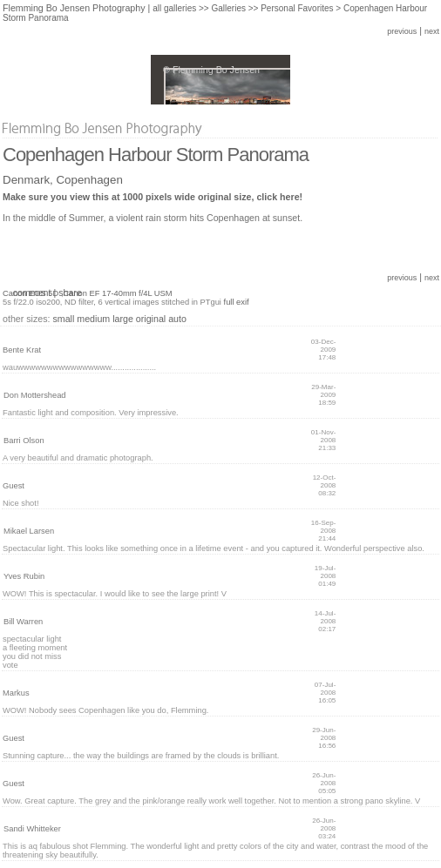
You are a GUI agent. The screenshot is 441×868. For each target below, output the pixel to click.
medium (93, 319)
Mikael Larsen (29, 531)
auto (177, 319)
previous (402, 31)
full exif (237, 302)
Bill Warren (23, 622)
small (63, 319)
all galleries (174, 8)
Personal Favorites (297, 8)
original (151, 319)
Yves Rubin (24, 576)
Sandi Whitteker (32, 829)
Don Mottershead (35, 395)
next (432, 31)
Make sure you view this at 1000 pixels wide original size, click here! (153, 197)
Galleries (228, 8)
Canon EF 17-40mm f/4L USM (117, 293)
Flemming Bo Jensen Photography (74, 8)
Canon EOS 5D (31, 293)
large (123, 319)
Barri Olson (24, 441)
